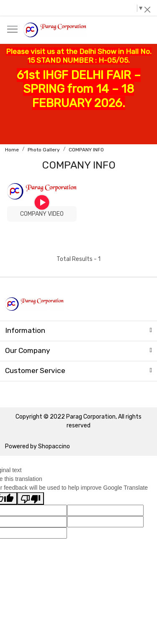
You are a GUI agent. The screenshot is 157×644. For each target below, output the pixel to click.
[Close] (147, 10)
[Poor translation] (31, 498)
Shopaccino (54, 446)
